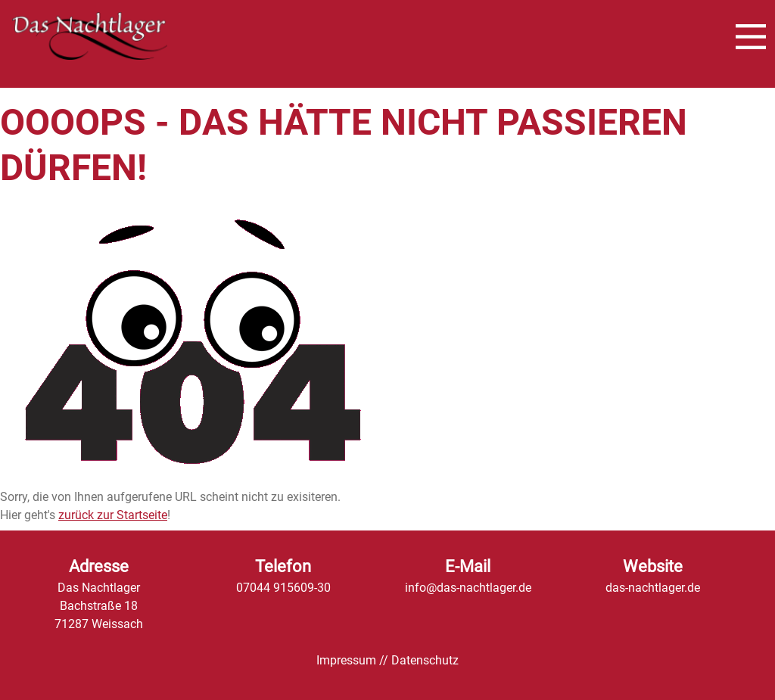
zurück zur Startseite (113, 515)
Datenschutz (425, 660)
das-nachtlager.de (653, 588)
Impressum (346, 660)
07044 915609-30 (283, 588)
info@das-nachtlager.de (468, 588)
